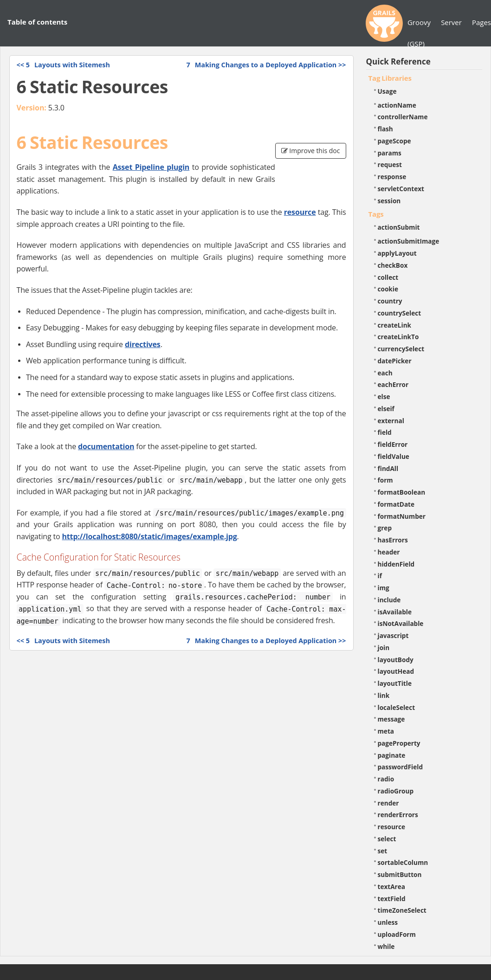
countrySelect (400, 313)
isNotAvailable (401, 623)
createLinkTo (398, 337)
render (388, 803)
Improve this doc (311, 151)
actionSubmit (399, 227)
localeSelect (397, 707)
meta (386, 731)
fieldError (393, 444)
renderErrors (398, 815)
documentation (106, 446)
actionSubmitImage (409, 241)
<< (63, 65)
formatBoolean (402, 492)
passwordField (401, 767)
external (391, 421)
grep (385, 528)
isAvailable (395, 612)
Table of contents (37, 22)
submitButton (400, 874)
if (380, 576)
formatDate (396, 504)
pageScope (394, 141)
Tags (376, 214)
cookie (388, 289)
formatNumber (402, 516)
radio (386, 779)
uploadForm (397, 934)
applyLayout (397, 253)
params (390, 153)
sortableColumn (403, 862)
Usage (387, 91)
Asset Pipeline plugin (151, 167)
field (385, 432)
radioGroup (396, 791)
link (384, 695)
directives (143, 344)
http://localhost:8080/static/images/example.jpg (149, 536)
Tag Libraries (390, 78)
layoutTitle (395, 683)
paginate (392, 755)
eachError (393, 384)
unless (388, 922)
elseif (386, 409)
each (385, 373)
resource (300, 212)
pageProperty (399, 743)
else (384, 397)
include (389, 600)
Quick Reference (398, 61)
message (391, 719)
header (389, 552)
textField (392, 899)
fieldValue (394, 456)
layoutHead (396, 671)
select (387, 839)
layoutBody (396, 660)
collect (388, 277)
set (383, 851)
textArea (392, 887)
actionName (397, 105)
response (392, 177)
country (390, 301)
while (386, 946)
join (384, 648)
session (389, 201)
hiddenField (396, 564)
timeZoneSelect (402, 910)
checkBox (393, 265)
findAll (388, 468)
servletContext (401, 189)
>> (266, 65)
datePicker (395, 361)
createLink (395, 325)
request (390, 164)
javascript (393, 635)
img (384, 588)
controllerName (403, 117)
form (385, 480)
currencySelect (401, 349)
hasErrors (393, 540)
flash (385, 129)
